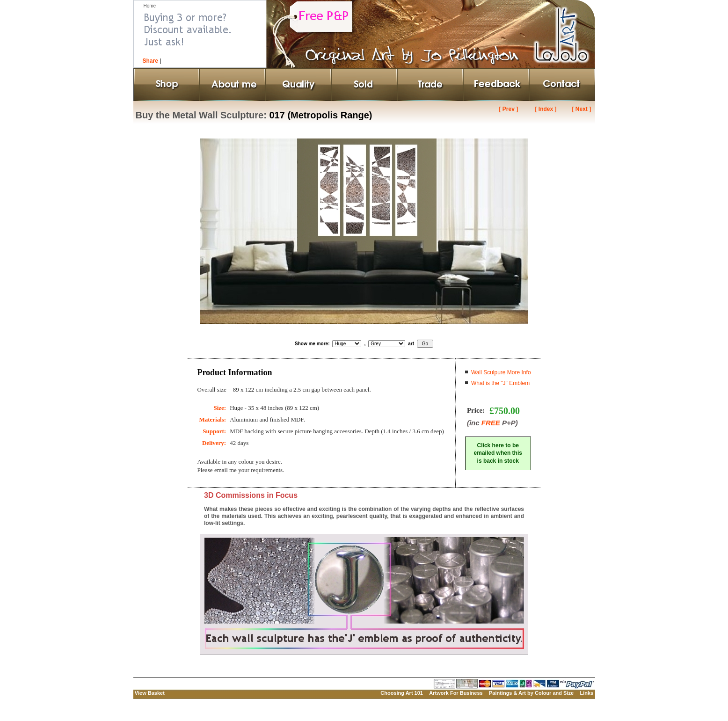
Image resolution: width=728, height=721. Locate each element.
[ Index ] (546, 109)
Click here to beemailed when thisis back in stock (498, 453)
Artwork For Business (456, 693)
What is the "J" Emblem (500, 383)
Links (586, 693)
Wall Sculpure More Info (501, 372)
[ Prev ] (509, 109)
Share (150, 61)
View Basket (150, 693)
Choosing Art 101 (402, 693)
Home (150, 6)
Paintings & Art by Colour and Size (531, 693)
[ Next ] (581, 109)
